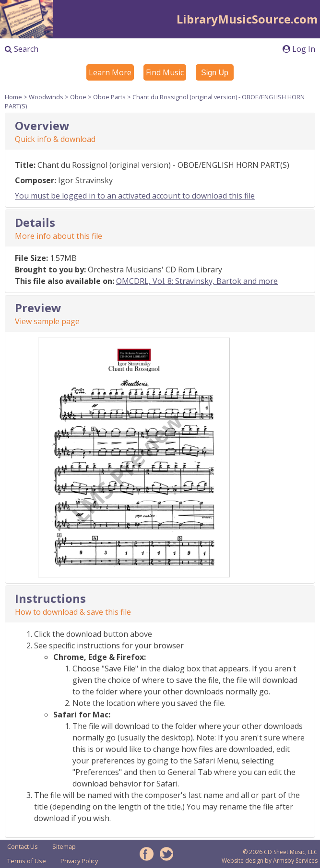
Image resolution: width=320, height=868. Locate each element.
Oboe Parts (109, 97)
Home (13, 97)
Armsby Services (295, 861)
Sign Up (215, 73)
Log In (299, 49)
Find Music (165, 72)
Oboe (78, 97)
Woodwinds (46, 97)
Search (22, 49)
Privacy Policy (79, 861)
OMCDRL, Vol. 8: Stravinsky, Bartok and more (197, 281)
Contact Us (23, 846)
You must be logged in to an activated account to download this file (135, 196)
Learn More (110, 72)
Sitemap (64, 846)
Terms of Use (27, 861)
